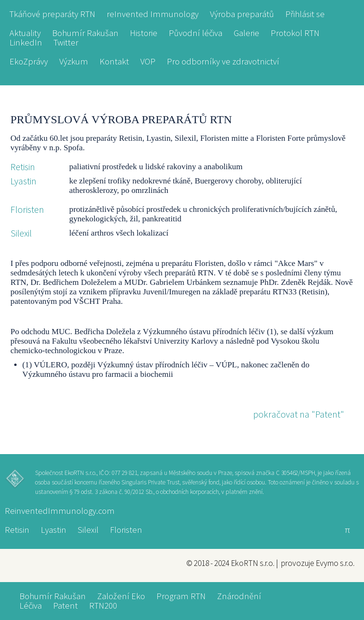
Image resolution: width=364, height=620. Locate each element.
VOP (148, 62)
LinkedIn (26, 43)
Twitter (66, 43)
